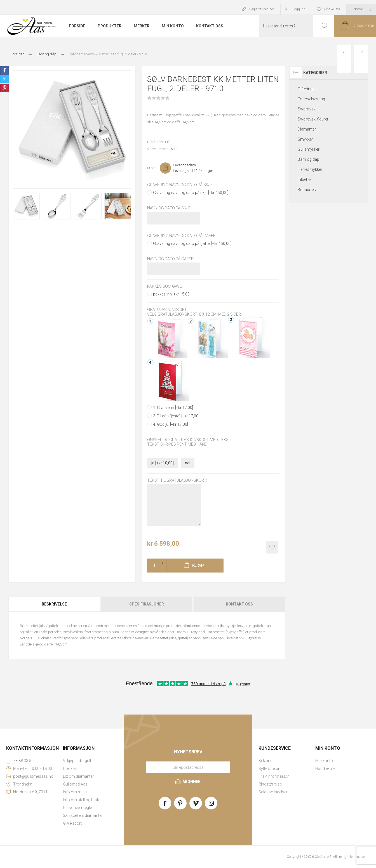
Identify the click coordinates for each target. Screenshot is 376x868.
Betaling (265, 761)
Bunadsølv (307, 190)
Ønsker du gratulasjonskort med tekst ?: (191, 440)
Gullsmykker (309, 149)
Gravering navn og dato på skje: (180, 185)
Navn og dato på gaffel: (172, 259)
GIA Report (72, 823)
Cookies (70, 768)
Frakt (151, 168)
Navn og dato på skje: (169, 208)
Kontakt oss (239, 604)
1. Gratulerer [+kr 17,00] (173, 408)
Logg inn (299, 9)
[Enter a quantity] (153, 566)
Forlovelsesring (311, 99)
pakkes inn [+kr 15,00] (172, 294)
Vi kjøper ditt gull (77, 761)
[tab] (55, 604)
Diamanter (307, 129)
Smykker (305, 139)
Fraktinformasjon (274, 776)
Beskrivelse (54, 604)
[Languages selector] (361, 9)
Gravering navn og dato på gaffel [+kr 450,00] (192, 243)
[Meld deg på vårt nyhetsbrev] (188, 767)
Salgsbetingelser (273, 792)
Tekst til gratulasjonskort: (177, 480)
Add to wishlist (272, 547)
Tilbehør (305, 179)
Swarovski (307, 109)
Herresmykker (310, 169)
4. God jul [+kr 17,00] (171, 424)
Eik (167, 142)
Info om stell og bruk (81, 800)
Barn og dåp (308, 159)
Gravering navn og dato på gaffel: (183, 236)
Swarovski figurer (313, 119)
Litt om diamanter (78, 776)
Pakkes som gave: (165, 286)
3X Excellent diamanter (83, 815)
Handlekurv (325, 768)
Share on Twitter (4, 79)
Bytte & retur (269, 768)
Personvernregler (78, 808)
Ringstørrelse (270, 784)
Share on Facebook (4, 70)
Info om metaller (77, 792)
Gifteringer (307, 89)
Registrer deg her (262, 9)
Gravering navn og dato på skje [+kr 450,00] (191, 193)
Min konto (324, 761)
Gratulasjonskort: (167, 310)
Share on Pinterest (4, 88)
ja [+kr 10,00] (163, 463)
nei (188, 463)
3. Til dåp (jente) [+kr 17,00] (176, 416)
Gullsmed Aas (75, 784)
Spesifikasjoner (147, 604)
